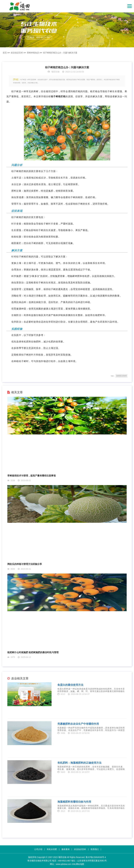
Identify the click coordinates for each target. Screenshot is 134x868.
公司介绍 (38, 849)
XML (74, 864)
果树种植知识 (33, 53)
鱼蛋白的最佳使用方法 (70, 685)
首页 (5, 53)
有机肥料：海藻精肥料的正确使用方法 (79, 763)
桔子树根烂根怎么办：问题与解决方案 (60, 53)
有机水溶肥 (52, 849)
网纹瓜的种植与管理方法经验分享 (25, 564)
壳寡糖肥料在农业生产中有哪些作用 (78, 724)
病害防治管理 (121, 376)
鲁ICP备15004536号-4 (96, 857)
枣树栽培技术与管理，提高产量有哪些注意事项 (32, 476)
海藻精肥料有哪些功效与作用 (74, 802)
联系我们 (95, 849)
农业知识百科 (17, 53)
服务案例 (65, 849)
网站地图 (80, 864)
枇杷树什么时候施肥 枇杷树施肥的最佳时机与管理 (33, 652)
